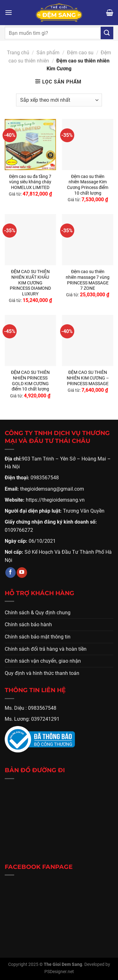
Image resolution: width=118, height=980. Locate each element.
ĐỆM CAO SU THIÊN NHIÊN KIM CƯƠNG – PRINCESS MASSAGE (88, 378)
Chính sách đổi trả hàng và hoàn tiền (46, 649)
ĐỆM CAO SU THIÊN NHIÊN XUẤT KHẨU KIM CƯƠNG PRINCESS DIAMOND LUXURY (30, 283)
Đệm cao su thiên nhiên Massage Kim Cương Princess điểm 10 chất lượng (88, 185)
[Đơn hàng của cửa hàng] (59, 100)
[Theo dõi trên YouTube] (22, 573)
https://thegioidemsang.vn (55, 500)
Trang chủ (18, 53)
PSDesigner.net (59, 972)
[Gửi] (107, 33)
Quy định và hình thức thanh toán (42, 673)
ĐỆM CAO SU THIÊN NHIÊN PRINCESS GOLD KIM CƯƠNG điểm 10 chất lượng (30, 381)
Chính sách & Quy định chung (38, 613)
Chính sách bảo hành (28, 625)
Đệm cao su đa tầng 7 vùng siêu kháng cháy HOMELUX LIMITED (30, 182)
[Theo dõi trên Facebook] (11, 573)
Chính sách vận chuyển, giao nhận (43, 661)
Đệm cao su (80, 53)
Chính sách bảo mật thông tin (38, 637)
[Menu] (8, 12)
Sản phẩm (48, 53)
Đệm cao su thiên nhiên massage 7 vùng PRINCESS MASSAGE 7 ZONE (88, 280)
